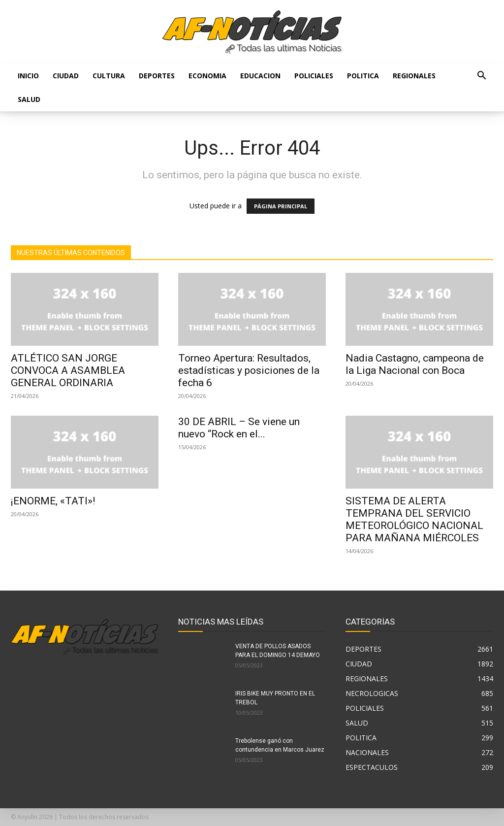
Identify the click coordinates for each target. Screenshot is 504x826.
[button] (481, 77)
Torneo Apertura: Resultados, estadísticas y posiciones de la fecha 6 (249, 370)
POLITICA (363, 76)
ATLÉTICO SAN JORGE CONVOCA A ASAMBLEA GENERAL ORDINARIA (68, 370)
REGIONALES (414, 76)
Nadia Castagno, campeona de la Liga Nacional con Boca (415, 364)
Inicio (28, 76)
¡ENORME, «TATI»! (53, 501)
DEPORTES (157, 76)
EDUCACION (260, 76)
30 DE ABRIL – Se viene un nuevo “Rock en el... (239, 428)
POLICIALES (314, 76)
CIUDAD (66, 76)
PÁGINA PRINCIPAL (281, 206)
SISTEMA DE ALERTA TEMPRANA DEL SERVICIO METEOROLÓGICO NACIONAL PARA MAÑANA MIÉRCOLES (414, 519)
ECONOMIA (207, 76)
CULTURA (109, 76)
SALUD (29, 99)
